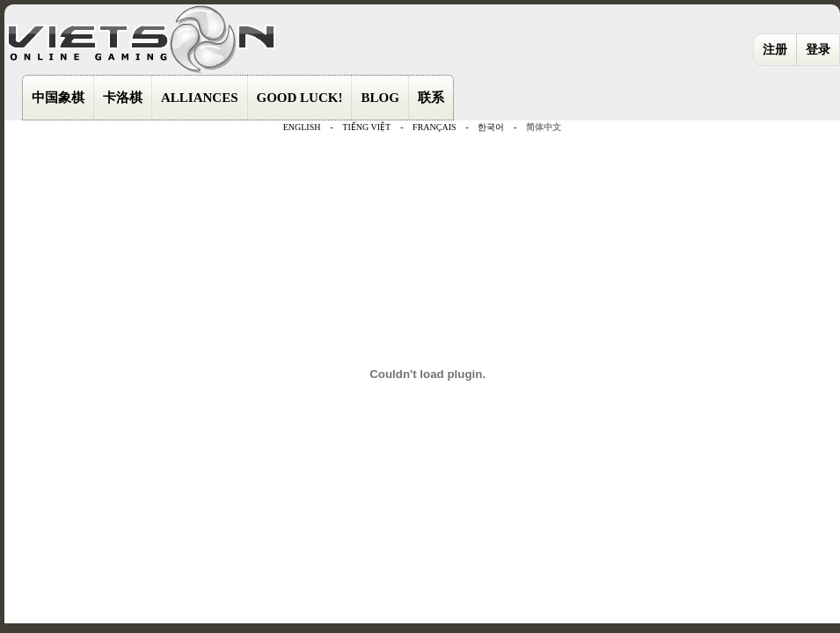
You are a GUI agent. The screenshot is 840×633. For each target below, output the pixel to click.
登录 (818, 50)
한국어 (491, 127)
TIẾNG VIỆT (366, 127)
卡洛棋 (123, 98)
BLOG (380, 98)
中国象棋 (58, 98)
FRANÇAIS (434, 127)
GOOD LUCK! (300, 98)
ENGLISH (302, 127)
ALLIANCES (200, 98)
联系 (431, 98)
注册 (775, 50)
